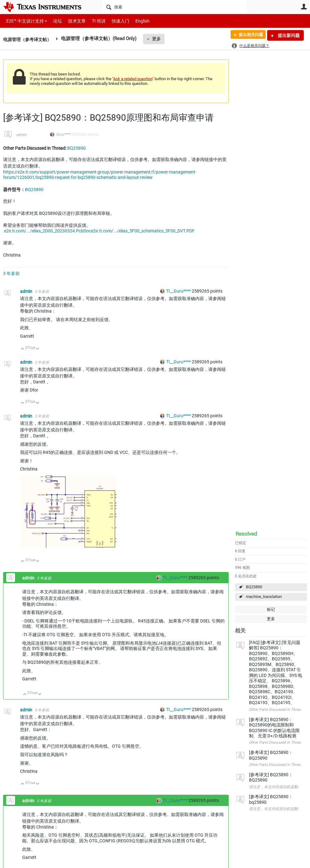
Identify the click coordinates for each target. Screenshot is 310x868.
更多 (160, 39)
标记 (271, 609)
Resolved (246, 534)
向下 (38, 349)
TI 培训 (93, 21)
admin (21, 135)
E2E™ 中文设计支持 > (25, 21)
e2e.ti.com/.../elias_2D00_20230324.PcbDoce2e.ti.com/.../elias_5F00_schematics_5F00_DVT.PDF (99, 231)
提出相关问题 (248, 35)
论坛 (54, 21)
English (135, 21)
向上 (23, 349)
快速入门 (114, 21)
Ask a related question (133, 79)
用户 (304, 7)
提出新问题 (288, 35)
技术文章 (73, 21)
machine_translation (264, 597)
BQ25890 (254, 587)
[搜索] (174, 7)
